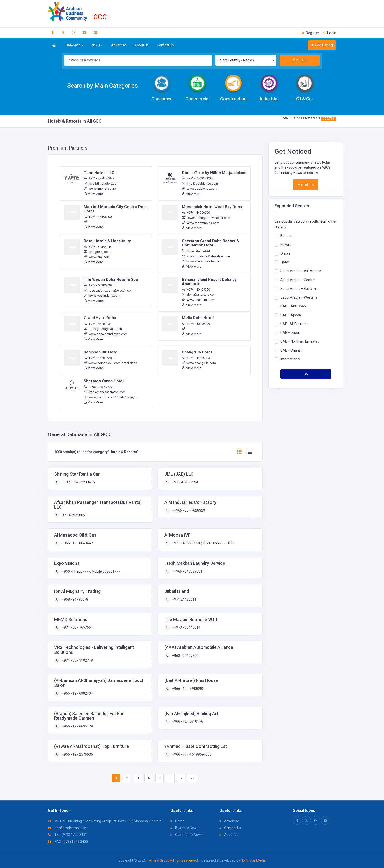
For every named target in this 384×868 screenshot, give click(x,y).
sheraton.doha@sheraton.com (206, 256)
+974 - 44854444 (196, 251)
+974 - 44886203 (196, 358)
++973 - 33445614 (186, 627)
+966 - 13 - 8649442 (77, 543)
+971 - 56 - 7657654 (77, 627)
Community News (186, 835)
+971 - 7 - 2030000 (197, 178)
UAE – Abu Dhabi (294, 306)
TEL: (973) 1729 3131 (68, 835)
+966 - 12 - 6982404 (77, 693)
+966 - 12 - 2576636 (77, 754)
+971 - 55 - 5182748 (77, 660)
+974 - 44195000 (98, 217)
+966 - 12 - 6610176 (187, 721)
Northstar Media (253, 860)
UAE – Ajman (291, 315)
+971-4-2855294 (185, 482)
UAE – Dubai (290, 333)
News (97, 45)
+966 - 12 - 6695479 (77, 726)
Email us (306, 185)
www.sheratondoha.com (202, 261)
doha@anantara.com (199, 295)
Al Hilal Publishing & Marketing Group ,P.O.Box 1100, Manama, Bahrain (105, 821)
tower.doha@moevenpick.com (206, 218)
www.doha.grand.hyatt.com (106, 334)
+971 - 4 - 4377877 (99, 178)
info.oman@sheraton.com (105, 392)
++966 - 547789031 (187, 571)
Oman (285, 253)
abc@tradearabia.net (68, 828)
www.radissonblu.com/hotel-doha (110, 363)
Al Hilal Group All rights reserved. (174, 860)
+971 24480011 (184, 599)
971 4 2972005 (73, 515)
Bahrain (286, 236)
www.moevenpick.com (201, 223)
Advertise (119, 45)
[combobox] (246, 60)
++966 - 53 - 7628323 (188, 510)
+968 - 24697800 (185, 656)
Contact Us (165, 45)
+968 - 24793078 (75, 599)
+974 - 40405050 (196, 289)
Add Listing (322, 45)
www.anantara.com (198, 300)
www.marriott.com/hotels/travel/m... (112, 397)
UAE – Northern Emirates (300, 341)
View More (93, 194)
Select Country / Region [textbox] (236, 60)
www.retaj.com (97, 257)
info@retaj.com (97, 252)
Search (300, 60)
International (290, 359)
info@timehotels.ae (100, 183)
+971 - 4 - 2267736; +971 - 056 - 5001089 (203, 543)
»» (192, 778)
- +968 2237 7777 (98, 387)
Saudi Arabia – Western (299, 297)
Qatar (285, 262)
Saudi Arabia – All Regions (301, 271)
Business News (184, 828)
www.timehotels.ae (100, 189)
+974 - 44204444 (98, 247)
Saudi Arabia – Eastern (298, 289)
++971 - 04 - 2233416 (78, 482)
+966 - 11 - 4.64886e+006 (192, 754)
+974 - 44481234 (98, 324)
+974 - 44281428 (98, 358)
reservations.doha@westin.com (109, 290)
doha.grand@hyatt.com (103, 329)
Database (74, 45)
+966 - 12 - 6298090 (187, 689)
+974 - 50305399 (98, 285)
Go (306, 374)
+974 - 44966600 (196, 213)
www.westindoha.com (102, 296)
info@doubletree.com (200, 183)
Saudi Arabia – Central (298, 280)
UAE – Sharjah (292, 350)
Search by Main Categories (102, 86)
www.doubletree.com (200, 189)
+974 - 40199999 (196, 324)
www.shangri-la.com (199, 363)
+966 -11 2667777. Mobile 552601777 (91, 571)
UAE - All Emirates (294, 324)
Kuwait (286, 245)
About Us (142, 45)
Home (177, 821)
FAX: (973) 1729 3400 (68, 842)
